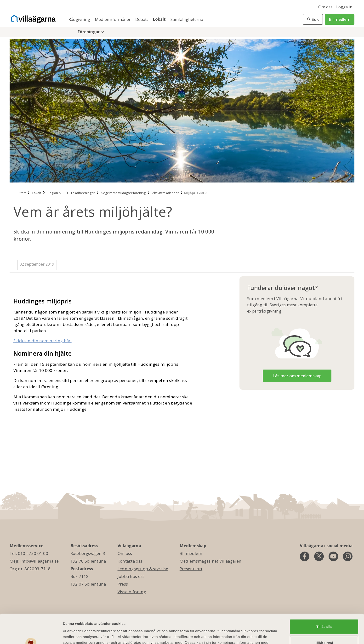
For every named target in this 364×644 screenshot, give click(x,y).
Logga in (344, 7)
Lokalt (160, 19)
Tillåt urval (324, 613)
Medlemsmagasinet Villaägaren (210, 561)
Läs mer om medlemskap (297, 376)
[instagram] (348, 556)
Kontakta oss (130, 561)
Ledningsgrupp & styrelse (143, 569)
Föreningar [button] (89, 32)
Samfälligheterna (187, 19)
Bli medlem (340, 19)
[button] (313, 19)
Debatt (142, 19)
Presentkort (191, 569)
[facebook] (305, 556)
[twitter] (319, 556)
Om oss (325, 7)
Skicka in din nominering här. (43, 341)
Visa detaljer (260, 635)
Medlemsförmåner (113, 19)
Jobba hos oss (131, 576)
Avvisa (324, 630)
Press (123, 584)
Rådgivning (80, 19)
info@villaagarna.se (40, 561)
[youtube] (333, 556)
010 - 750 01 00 (33, 553)
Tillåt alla (324, 597)
